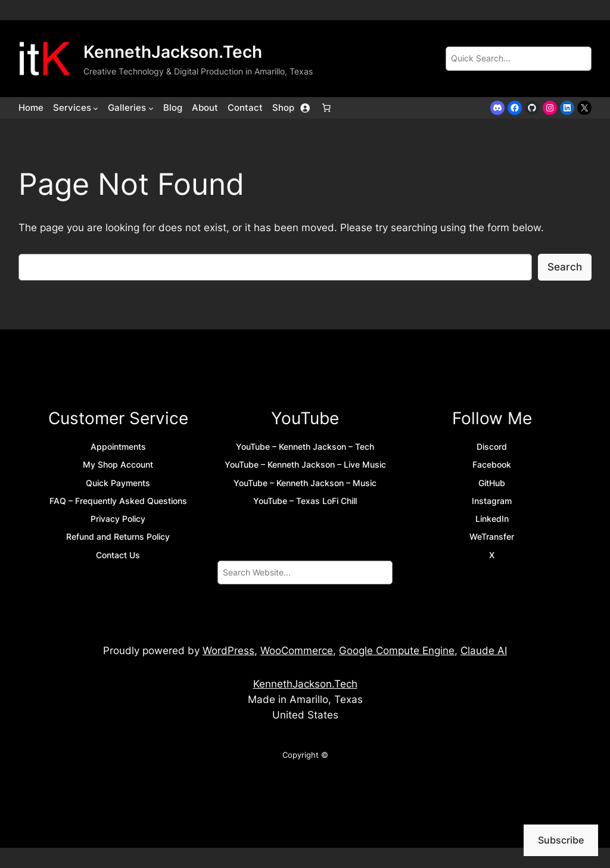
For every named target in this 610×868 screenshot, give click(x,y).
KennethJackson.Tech (173, 52)
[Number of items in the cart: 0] (326, 108)
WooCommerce (297, 651)
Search (565, 267)
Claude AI (484, 651)
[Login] (305, 108)
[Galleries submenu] (151, 108)
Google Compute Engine (397, 651)
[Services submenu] (96, 108)
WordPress (228, 651)
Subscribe (561, 840)
